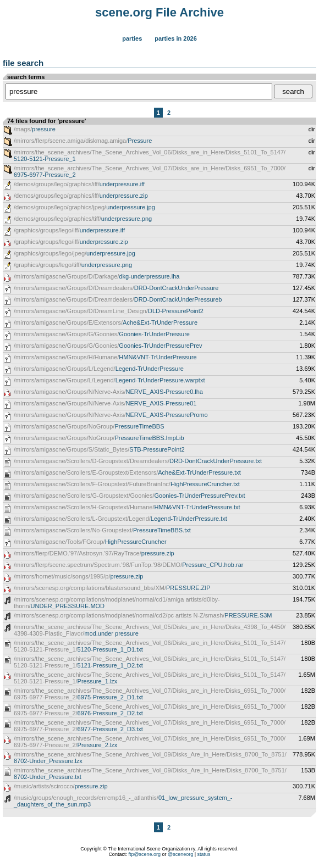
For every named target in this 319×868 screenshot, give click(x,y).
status (204, 854)
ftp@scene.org (144, 854)
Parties (132, 38)
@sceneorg (180, 854)
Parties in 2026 (175, 38)
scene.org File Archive (159, 12)
